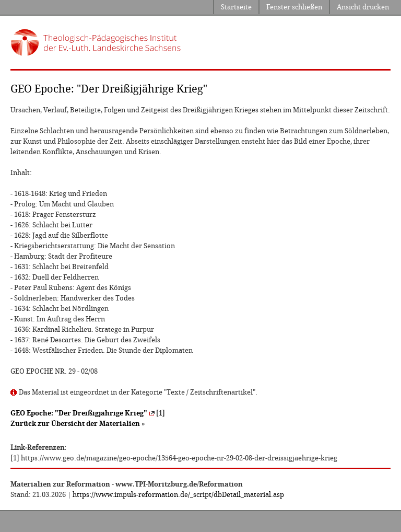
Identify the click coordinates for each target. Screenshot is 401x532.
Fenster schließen (294, 7)
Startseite (236, 7)
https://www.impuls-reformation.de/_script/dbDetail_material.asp (178, 495)
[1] (88, 413)
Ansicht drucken (363, 7)
